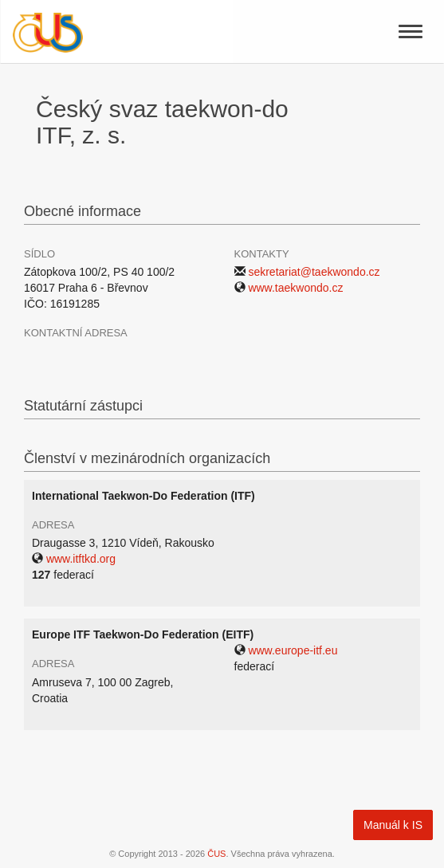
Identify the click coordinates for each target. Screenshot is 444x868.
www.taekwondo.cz (295, 288)
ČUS (216, 854)
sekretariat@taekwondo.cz (314, 272)
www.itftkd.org (81, 559)
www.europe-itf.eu (293, 650)
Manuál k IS (393, 825)
